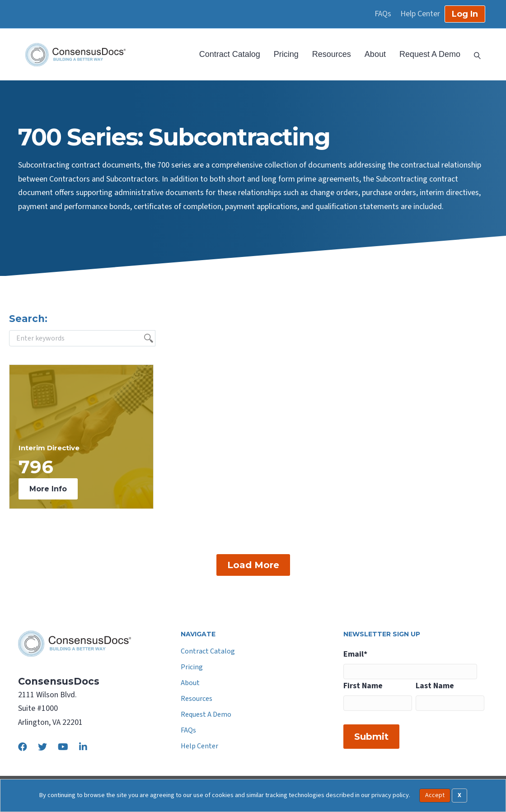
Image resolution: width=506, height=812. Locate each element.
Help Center (420, 14)
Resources (332, 54)
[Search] (474, 55)
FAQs (383, 14)
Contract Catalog (230, 54)
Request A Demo (430, 54)
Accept (435, 795)
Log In (465, 14)
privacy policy (390, 795)
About (375, 54)
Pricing (286, 54)
